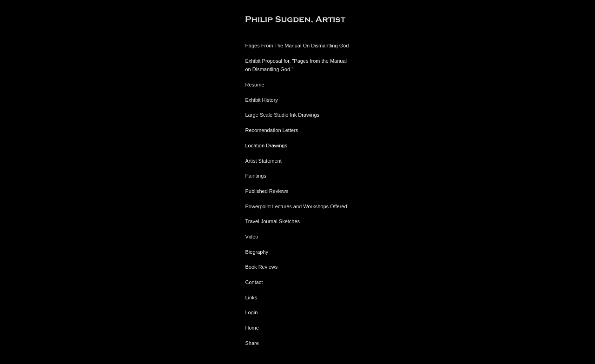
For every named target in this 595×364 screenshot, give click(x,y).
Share (252, 343)
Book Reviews (262, 267)
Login (252, 312)
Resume (255, 85)
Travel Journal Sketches (273, 221)
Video (252, 237)
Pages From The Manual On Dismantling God (297, 46)
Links (251, 298)
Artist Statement (264, 161)
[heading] (269, 21)
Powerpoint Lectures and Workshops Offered (296, 206)
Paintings (256, 176)
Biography (257, 252)
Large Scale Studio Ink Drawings (283, 115)
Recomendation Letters (272, 130)
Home (252, 328)
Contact (254, 282)
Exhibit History (262, 100)
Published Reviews (267, 191)
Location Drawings (267, 146)
